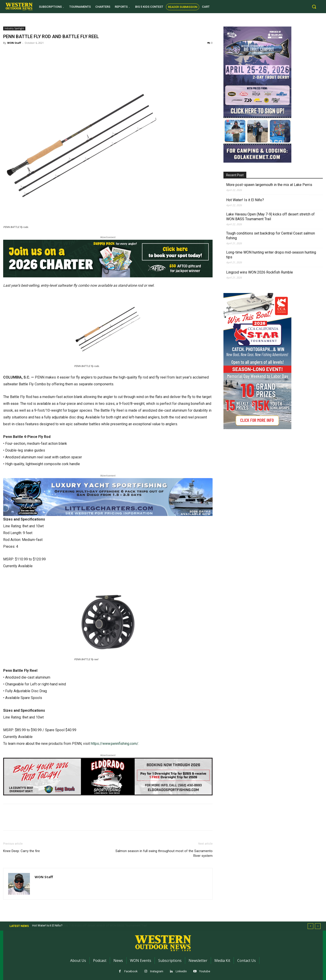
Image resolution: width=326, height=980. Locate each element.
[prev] (310, 926)
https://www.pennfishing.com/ (115, 744)
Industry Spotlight (14, 28)
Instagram (157, 971)
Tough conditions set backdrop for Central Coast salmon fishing (271, 236)
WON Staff (14, 43)
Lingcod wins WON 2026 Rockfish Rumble (260, 272)
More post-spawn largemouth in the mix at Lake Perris (269, 185)
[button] (314, 7)
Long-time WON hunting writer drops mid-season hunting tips (271, 255)
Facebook (131, 971)
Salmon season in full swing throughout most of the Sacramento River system (164, 853)
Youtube (205, 971)
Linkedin (181, 971)
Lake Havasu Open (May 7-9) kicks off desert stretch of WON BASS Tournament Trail (270, 217)
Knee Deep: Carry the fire (22, 851)
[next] (318, 926)
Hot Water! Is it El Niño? (245, 200)
